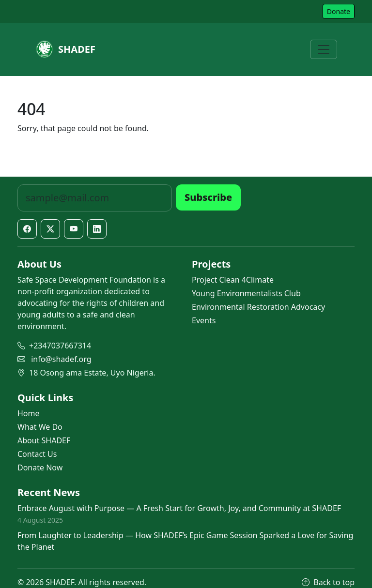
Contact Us (37, 454)
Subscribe (208, 197)
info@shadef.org (61, 359)
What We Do (40, 427)
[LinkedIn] (97, 229)
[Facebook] (27, 229)
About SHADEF (44, 440)
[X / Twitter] (50, 229)
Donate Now (40, 467)
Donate (339, 11)
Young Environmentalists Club (246, 293)
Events (204, 320)
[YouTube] (74, 229)
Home (29, 413)
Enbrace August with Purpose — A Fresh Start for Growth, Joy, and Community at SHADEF (179, 508)
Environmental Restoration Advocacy (258, 307)
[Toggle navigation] (324, 49)
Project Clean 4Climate (233, 280)
